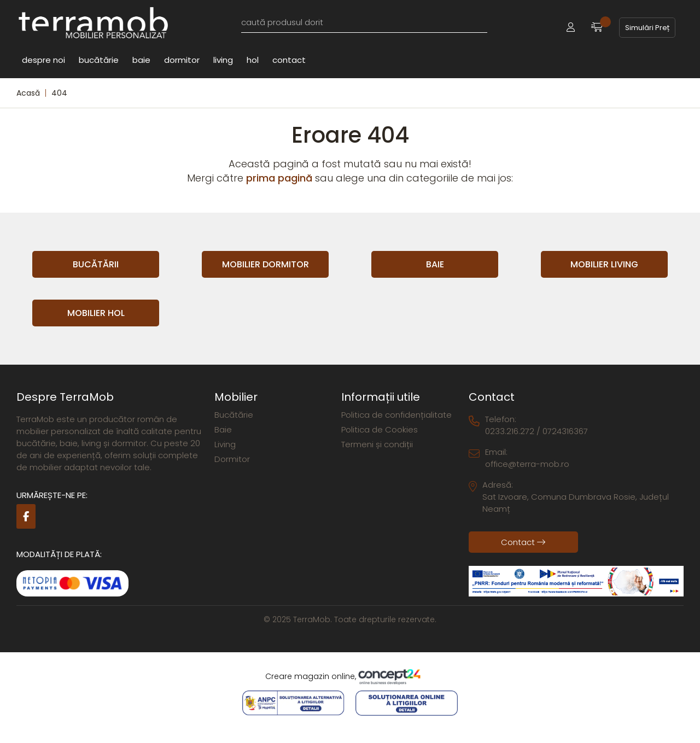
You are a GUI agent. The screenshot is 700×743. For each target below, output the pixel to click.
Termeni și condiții (377, 444)
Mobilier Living (604, 264)
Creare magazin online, (350, 677)
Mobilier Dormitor (266, 264)
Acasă (28, 93)
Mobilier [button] (236, 397)
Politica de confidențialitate (396, 415)
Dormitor (182, 60)
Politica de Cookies (380, 429)
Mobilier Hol (96, 313)
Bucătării (96, 264)
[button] (571, 28)
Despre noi (43, 60)
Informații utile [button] (381, 397)
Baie (141, 60)
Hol (253, 60)
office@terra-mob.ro (527, 464)
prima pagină (279, 178)
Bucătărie (99, 60)
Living (223, 60)
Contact (289, 60)
